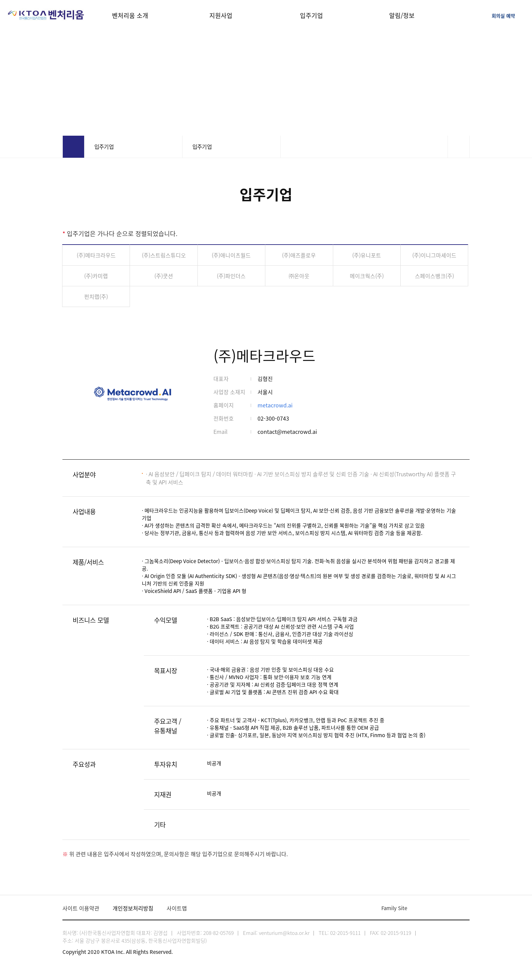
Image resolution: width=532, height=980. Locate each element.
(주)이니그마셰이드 (434, 255)
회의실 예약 (503, 16)
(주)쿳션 (164, 276)
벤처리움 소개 (130, 16)
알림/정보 (402, 16)
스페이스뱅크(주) (434, 276)
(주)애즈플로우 (299, 255)
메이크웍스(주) (367, 276)
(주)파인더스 (231, 276)
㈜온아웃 (299, 276)
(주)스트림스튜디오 (164, 255)
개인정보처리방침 (133, 908)
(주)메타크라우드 (96, 255)
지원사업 (221, 16)
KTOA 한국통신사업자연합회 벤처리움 (46, 15)
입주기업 (311, 16)
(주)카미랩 (96, 276)
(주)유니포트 (367, 255)
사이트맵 (177, 908)
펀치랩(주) (96, 296)
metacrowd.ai (275, 405)
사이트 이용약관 (81, 908)
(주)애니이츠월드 (231, 255)
